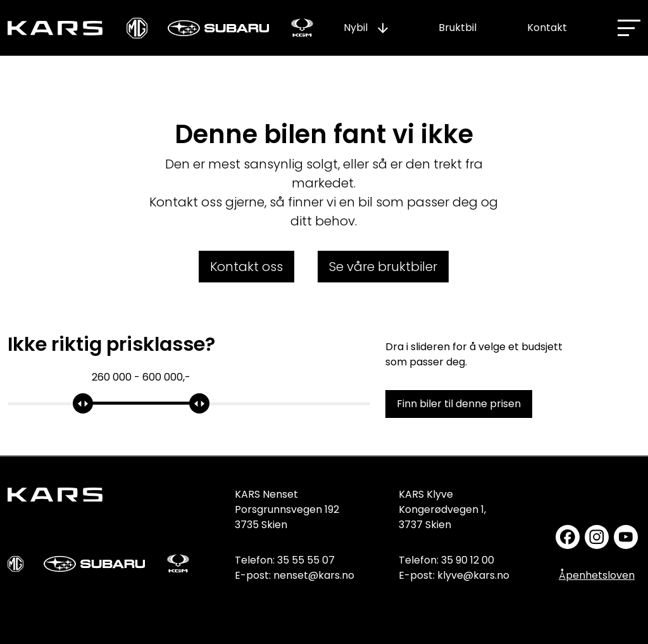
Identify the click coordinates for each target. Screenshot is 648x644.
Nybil (356, 28)
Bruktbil (458, 28)
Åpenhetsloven (597, 575)
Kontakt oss (246, 267)
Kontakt (547, 28)
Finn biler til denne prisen (459, 404)
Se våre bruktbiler (383, 267)
